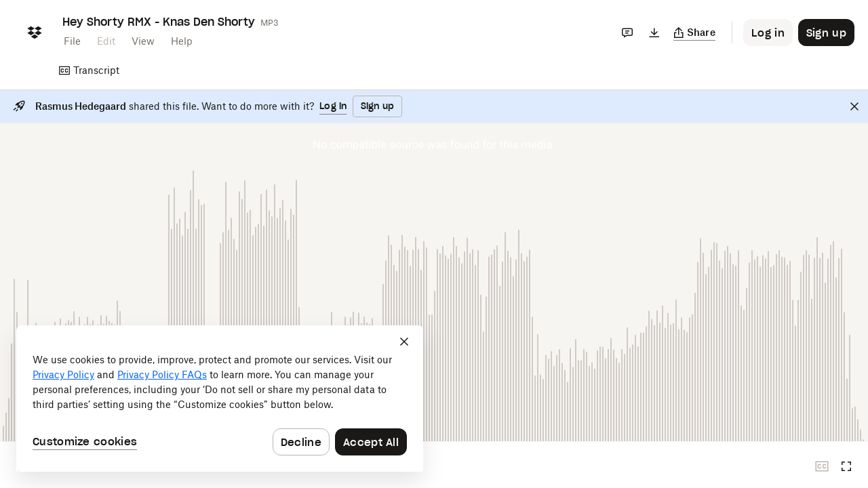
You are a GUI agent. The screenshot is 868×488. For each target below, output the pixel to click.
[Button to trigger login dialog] (768, 33)
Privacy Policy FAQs (162, 374)
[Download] (654, 33)
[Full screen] (846, 466)
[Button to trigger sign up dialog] (826, 33)
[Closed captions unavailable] (822, 466)
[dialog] (220, 399)
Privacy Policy (63, 374)
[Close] (854, 106)
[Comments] (627, 33)
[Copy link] (695, 33)
